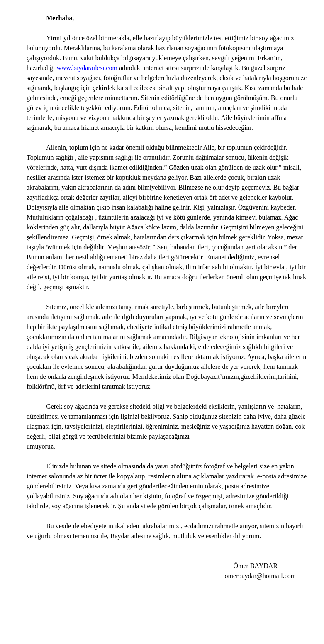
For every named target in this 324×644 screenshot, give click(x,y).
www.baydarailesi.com (87, 68)
